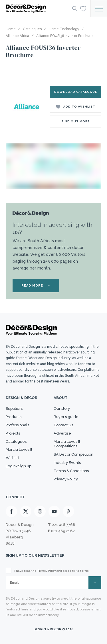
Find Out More (76, 121)
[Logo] (37, 9)
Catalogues (16, 442)
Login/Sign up (19, 466)
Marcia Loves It (19, 449)
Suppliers (14, 409)
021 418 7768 (63, 525)
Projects (13, 433)
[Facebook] (11, 511)
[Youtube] (54, 511)
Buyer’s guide (66, 417)
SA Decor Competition (73, 454)
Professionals (17, 425)
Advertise (62, 433)
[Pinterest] (68, 511)
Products (14, 417)
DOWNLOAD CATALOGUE (76, 92)
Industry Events (67, 463)
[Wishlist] (83, 8)
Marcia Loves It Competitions (67, 444)
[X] (26, 511)
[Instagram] (40, 511)
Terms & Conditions (71, 471)
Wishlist (13, 458)
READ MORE (36, 286)
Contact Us (63, 425)
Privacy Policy (66, 479)
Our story (62, 409)
